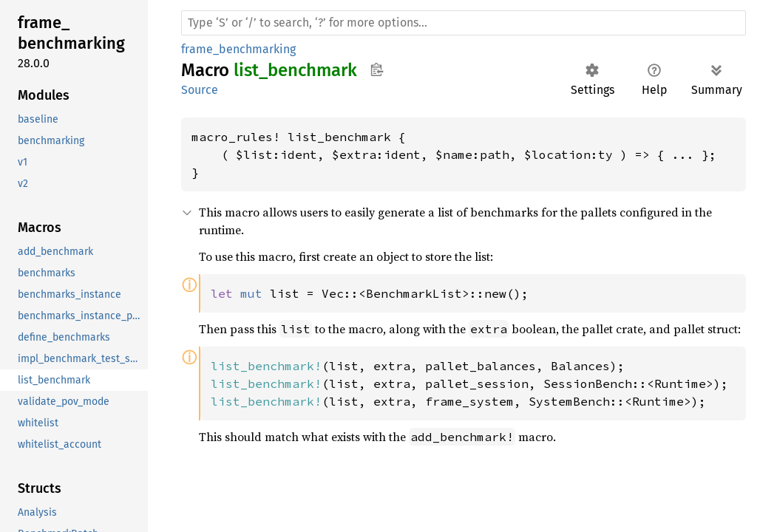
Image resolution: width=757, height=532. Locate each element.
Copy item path (377, 69)
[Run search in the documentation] (464, 23)
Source (200, 90)
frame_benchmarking (238, 49)
